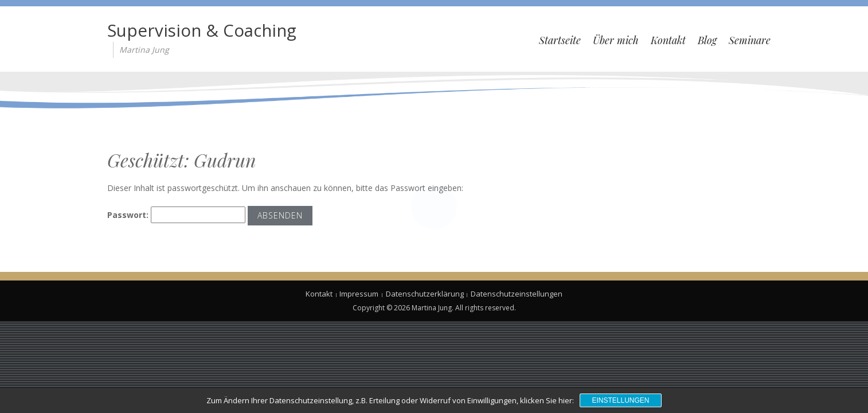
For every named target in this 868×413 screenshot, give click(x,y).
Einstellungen (620, 400)
